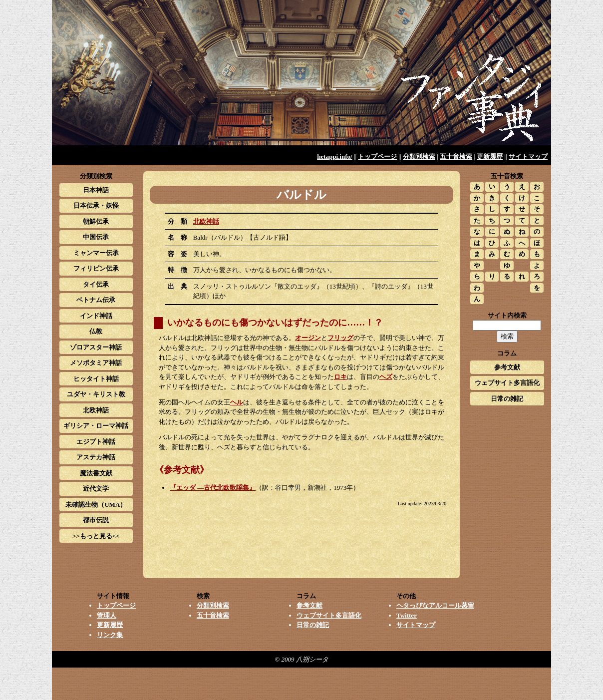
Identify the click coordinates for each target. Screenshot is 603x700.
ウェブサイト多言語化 (507, 383)
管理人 (107, 615)
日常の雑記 (507, 399)
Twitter (407, 615)
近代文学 (96, 489)
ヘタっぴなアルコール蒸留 (435, 605)
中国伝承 (96, 237)
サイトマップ (528, 157)
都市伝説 (96, 520)
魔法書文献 (96, 473)
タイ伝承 (96, 284)
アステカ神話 (96, 457)
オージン (308, 338)
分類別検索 (419, 157)
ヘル (237, 402)
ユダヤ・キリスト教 (96, 394)
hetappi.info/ (334, 157)
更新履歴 (490, 157)
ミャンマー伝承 (96, 253)
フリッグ (340, 338)
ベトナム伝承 (96, 300)
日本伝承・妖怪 (96, 205)
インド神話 (96, 316)
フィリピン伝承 (96, 268)
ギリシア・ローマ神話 (96, 426)
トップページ (377, 157)
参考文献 (507, 367)
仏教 (96, 331)
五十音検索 (456, 157)
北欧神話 (206, 221)
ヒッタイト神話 (96, 379)
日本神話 (96, 190)
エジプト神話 (96, 442)
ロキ (340, 377)
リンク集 (110, 635)
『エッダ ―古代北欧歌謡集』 (213, 488)
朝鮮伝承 (96, 221)
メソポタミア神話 (96, 363)
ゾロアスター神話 (96, 347)
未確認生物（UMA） (96, 505)
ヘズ (386, 377)
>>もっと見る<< (96, 536)
